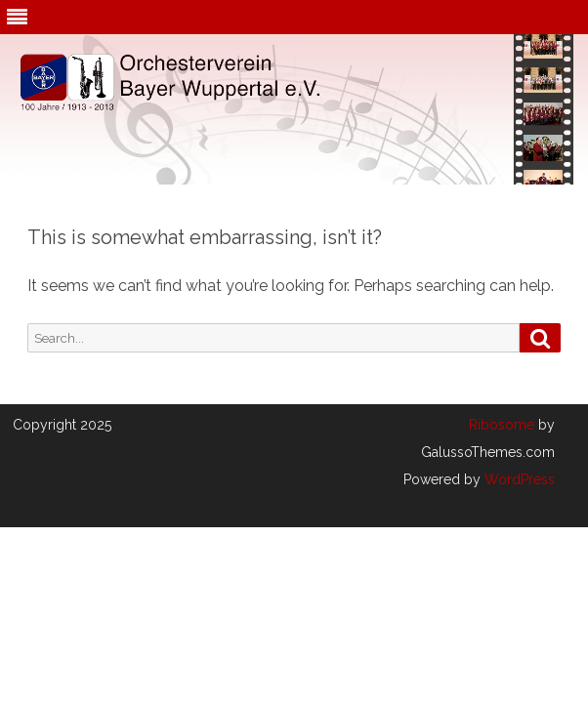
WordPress (518, 479)
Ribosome (502, 425)
